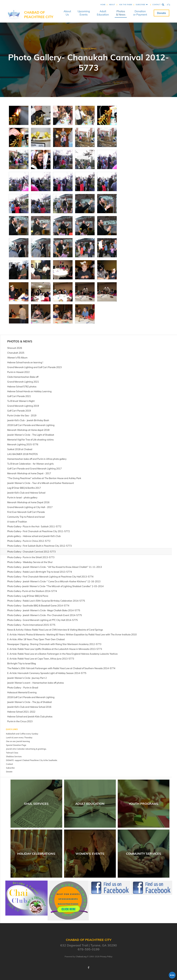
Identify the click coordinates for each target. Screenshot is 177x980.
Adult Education (103, 13)
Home (103, 5)
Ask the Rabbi (126, 5)
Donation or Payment (140, 13)
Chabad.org (81, 957)
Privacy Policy (106, 957)
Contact (156, 5)
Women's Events (90, 854)
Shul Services (36, 804)
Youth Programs (144, 804)
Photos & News (121, 13)
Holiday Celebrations (36, 854)
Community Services (144, 854)
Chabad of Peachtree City (39, 15)
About (112, 5)
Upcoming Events (84, 13)
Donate (161, 13)
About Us (67, 13)
